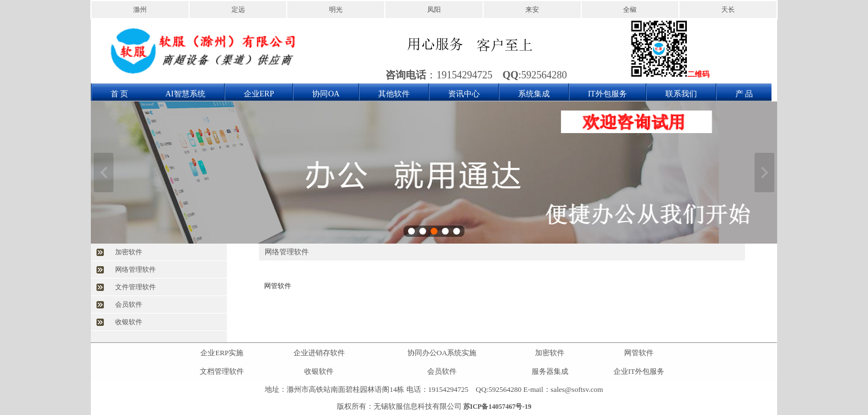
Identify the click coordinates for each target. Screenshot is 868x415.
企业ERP (259, 94)
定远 (238, 10)
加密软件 (129, 252)
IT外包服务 (608, 94)
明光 (336, 10)
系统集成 (534, 94)
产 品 (744, 94)
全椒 (630, 10)
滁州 (140, 10)
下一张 (764, 173)
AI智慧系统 (185, 94)
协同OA (326, 94)
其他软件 (394, 94)
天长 (728, 10)
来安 (532, 10)
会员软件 (129, 304)
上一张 (104, 173)
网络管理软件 (135, 270)
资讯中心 (464, 94)
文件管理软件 (135, 287)
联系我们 (681, 94)
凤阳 (434, 10)
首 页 (120, 94)
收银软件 (129, 322)
